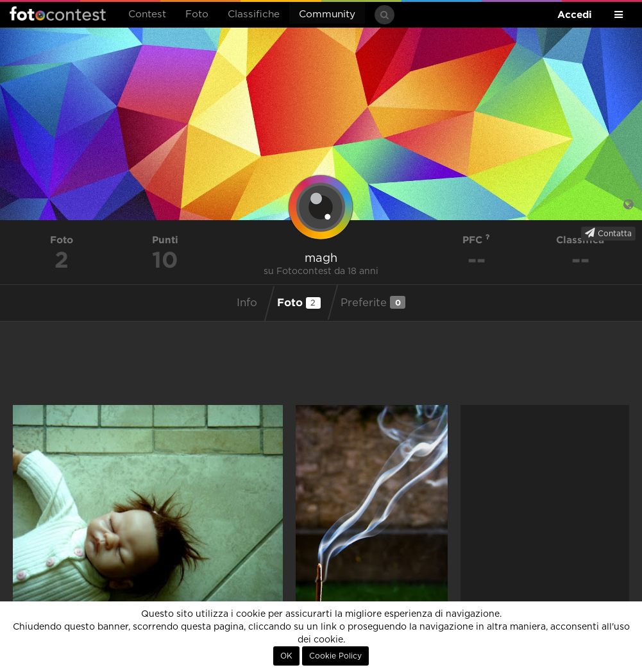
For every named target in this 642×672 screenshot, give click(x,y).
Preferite (373, 302)
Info (247, 303)
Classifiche (254, 14)
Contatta (608, 233)
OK (286, 656)
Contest (147, 14)
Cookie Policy (335, 656)
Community (327, 14)
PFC (476, 240)
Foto (197, 14)
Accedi (575, 14)
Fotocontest (58, 13)
